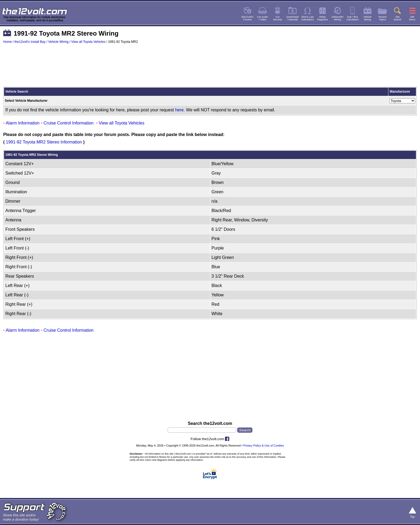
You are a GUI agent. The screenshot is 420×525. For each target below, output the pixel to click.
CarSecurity (277, 18)
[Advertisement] (210, 68)
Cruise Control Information (69, 123)
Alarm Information (22, 123)
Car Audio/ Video (263, 18)
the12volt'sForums (247, 18)
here (179, 110)
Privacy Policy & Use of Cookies (264, 445)
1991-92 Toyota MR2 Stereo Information (44, 142)
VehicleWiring (367, 18)
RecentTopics (382, 18)
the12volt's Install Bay (30, 42)
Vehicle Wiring (58, 42)
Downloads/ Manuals (292, 18)
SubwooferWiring (338, 18)
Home (7, 42)
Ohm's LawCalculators (308, 18)
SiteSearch (397, 18)
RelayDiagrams (322, 18)
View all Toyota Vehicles (88, 42)
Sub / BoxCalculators (353, 18)
